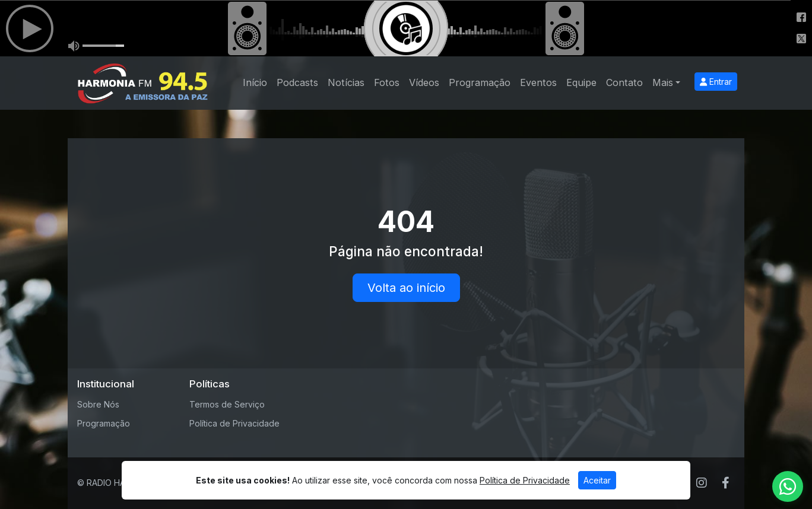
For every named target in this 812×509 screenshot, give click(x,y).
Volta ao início (406, 288)
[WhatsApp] (788, 486)
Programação (480, 82)
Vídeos (424, 82)
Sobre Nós (98, 404)
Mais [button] (663, 82)
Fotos (387, 82)
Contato (624, 82)
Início (255, 82)
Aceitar (597, 482)
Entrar (716, 82)
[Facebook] (726, 483)
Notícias (346, 82)
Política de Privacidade (234, 423)
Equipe (581, 82)
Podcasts (297, 82)
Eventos (538, 82)
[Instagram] (702, 483)
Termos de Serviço (227, 404)
